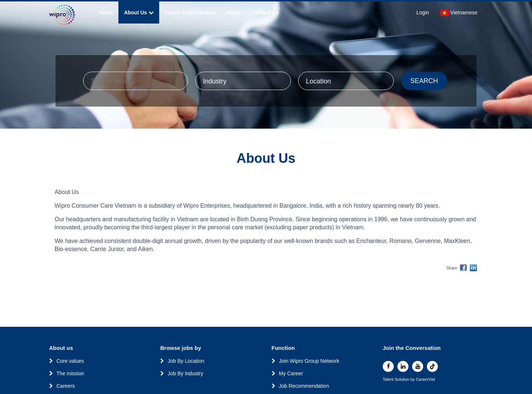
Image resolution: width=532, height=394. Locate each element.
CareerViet (425, 379)
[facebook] (388, 366)
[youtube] (418, 366)
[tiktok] (432, 366)
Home (106, 12)
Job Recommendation (304, 386)
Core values (70, 361)
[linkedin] (403, 366)
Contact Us (265, 12)
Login (423, 12)
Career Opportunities (190, 12)
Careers (66, 386)
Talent (389, 379)
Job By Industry (185, 373)
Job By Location (186, 361)
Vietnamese (459, 13)
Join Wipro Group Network (309, 361)
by (413, 379)
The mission (70, 373)
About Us (139, 12)
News (234, 12)
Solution (402, 379)
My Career (291, 373)
